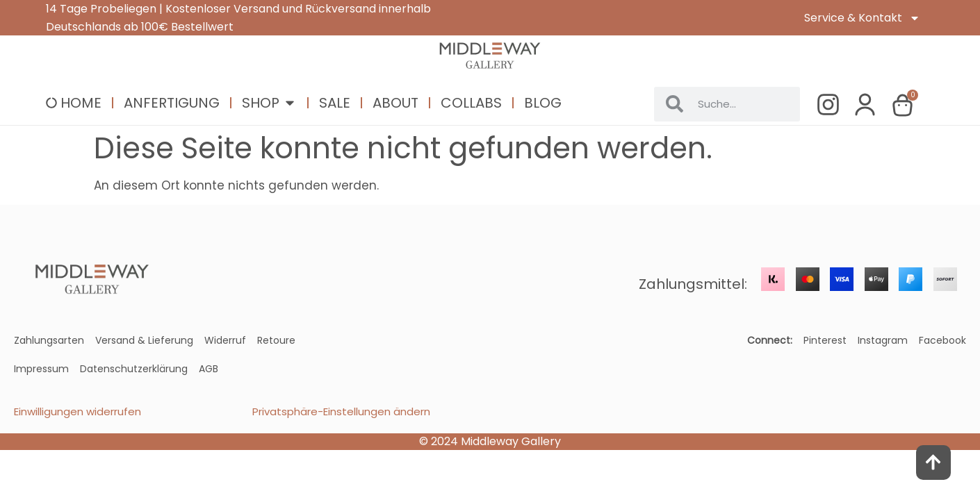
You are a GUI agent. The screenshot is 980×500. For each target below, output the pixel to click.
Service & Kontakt (862, 18)
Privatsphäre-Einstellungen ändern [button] (341, 411)
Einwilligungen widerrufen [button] (77, 411)
